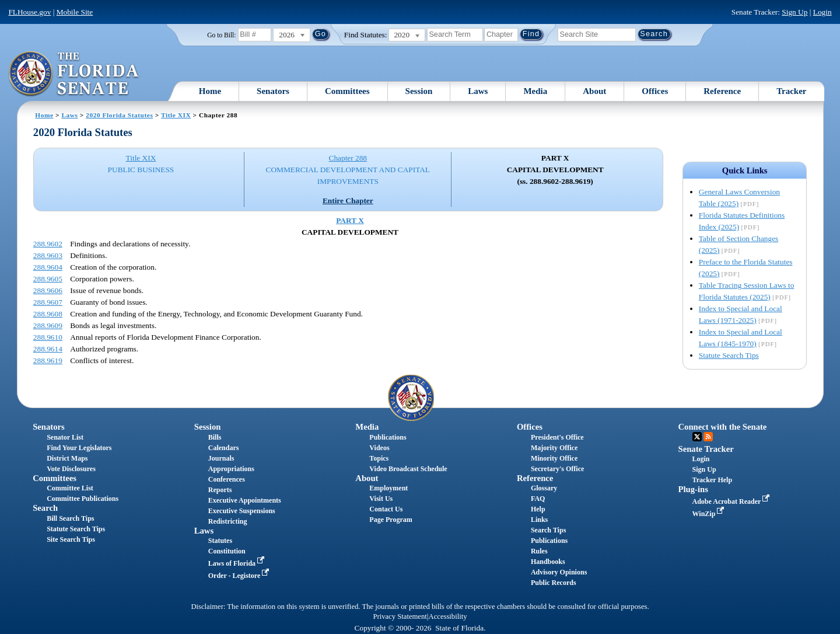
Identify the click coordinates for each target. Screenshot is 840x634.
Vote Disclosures (71, 469)
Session (419, 91)
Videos (379, 448)
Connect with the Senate (723, 427)
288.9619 (48, 360)
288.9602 (48, 244)
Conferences (227, 479)
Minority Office (554, 458)
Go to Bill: (221, 35)
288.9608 (48, 314)
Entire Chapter (348, 201)
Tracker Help (713, 480)
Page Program (391, 520)
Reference (722, 91)
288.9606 (48, 290)
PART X (350, 220)
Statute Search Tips (729, 355)
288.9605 (48, 279)
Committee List (70, 488)
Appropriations (231, 469)
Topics (379, 458)
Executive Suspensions (242, 511)
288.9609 (48, 325)
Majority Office (554, 448)
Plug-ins (693, 489)
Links (539, 520)
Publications (388, 437)
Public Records (554, 583)
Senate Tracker (706, 449)
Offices (655, 91)
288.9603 (48, 255)
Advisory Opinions (559, 572)
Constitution (227, 551)
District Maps (67, 458)
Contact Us (386, 509)
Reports (220, 490)
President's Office (557, 437)
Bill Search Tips (70, 518)
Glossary (544, 488)
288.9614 (48, 349)
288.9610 (48, 337)
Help (538, 509)
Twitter (697, 437)
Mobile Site (75, 12)
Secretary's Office (557, 469)
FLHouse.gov (29, 12)
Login (822, 12)
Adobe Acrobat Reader (732, 501)
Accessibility (448, 616)
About (594, 91)
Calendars (224, 448)
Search (45, 508)
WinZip (710, 514)
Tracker (791, 91)
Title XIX (176, 115)
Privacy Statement (400, 616)
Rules (539, 551)
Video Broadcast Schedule (408, 469)
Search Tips (548, 530)
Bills (215, 437)
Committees (347, 91)
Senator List (65, 437)
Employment (388, 488)
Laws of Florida (237, 563)
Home (210, 91)
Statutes (220, 541)
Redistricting (228, 521)
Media (535, 91)
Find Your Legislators (79, 448)
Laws (478, 91)
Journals (221, 458)
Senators (273, 91)
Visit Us (381, 499)
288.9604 (48, 267)
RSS (708, 437)
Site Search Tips (71, 539)
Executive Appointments (245, 500)
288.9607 (48, 302)
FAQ (538, 499)
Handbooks (548, 562)
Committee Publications (83, 499)
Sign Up (794, 12)
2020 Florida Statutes (119, 115)
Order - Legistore (240, 576)
